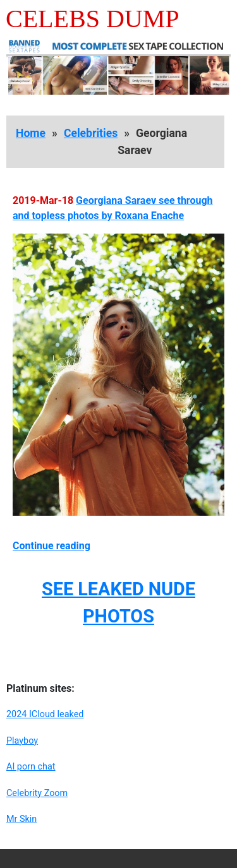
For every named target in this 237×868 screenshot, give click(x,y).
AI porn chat (31, 767)
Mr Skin (21, 819)
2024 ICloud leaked (45, 714)
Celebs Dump (93, 19)
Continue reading (52, 546)
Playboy (22, 741)
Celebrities (91, 133)
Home (31, 133)
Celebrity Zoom (37, 793)
